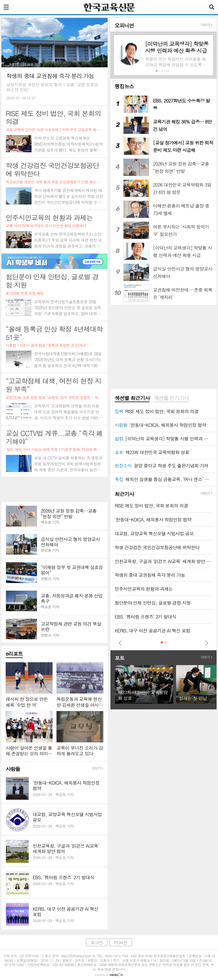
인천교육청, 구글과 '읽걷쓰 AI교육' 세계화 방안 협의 (163, 561)
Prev (120, 643)
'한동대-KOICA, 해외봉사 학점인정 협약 (153, 520)
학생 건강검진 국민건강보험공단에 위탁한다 (157, 547)
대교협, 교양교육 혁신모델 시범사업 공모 (154, 533)
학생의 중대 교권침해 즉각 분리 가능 (150, 575)
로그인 (97, 942)
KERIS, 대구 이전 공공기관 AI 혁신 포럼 (152, 631)
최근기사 (124, 494)
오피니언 (124, 25)
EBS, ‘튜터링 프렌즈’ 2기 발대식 (145, 617)
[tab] (132, 398)
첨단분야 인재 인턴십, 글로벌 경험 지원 (153, 603)
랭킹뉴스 (124, 86)
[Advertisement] (54, 490)
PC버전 (121, 942)
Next (207, 643)
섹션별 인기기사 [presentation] (171, 398)
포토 (120, 658)
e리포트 (14, 654)
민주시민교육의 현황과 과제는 (144, 589)
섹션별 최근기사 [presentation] (132, 398)
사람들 (13, 769)
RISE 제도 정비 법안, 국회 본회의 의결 (151, 506)
